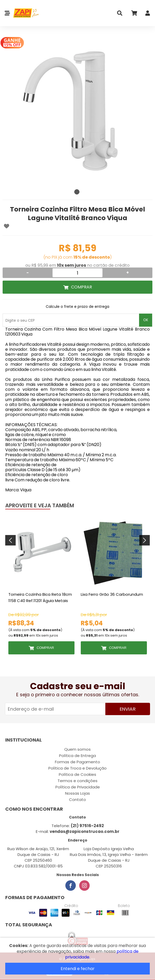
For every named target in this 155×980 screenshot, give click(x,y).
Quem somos (77, 749)
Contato (77, 800)
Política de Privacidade (78, 787)
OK (146, 320)
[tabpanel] (77, 112)
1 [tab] (77, 192)
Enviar (128, 709)
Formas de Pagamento (77, 762)
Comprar (82, 287)
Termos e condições (77, 781)
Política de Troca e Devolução (77, 768)
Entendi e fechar (78, 969)
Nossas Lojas (77, 793)
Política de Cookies (77, 774)
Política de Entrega (77, 756)
